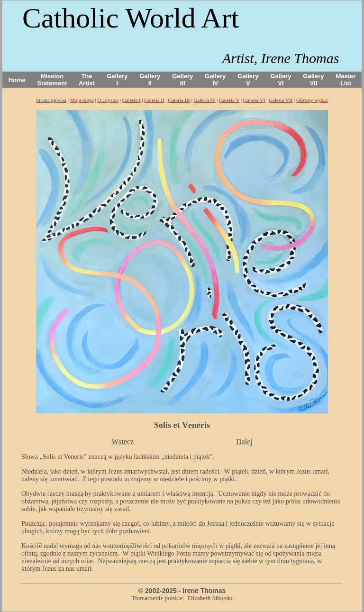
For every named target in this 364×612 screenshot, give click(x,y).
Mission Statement (52, 80)
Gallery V (248, 80)
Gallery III (182, 80)
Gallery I (117, 80)
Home (17, 80)
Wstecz (123, 442)
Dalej (244, 442)
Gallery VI (281, 80)
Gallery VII (313, 80)
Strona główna (51, 100)
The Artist (87, 80)
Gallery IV (215, 80)
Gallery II (150, 80)
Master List (346, 80)
